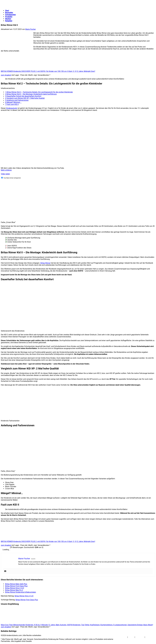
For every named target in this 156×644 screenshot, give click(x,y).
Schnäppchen (11, 15)
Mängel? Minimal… (13, 102)
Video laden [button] (5, 174)
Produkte (9, 17)
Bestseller (9, 13)
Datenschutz (150, 637)
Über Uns (123, 637)
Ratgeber (9, 21)
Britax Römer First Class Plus (27, 600)
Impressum (140, 637)
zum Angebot (6, 75)
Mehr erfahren (6, 170)
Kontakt (131, 637)
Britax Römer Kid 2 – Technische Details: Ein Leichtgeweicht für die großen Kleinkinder (39, 92)
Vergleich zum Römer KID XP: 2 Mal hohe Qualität (25, 98)
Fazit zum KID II (12, 104)
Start (7, 11)
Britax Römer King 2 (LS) (24, 596)
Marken (8, 19)
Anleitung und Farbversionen (17, 100)
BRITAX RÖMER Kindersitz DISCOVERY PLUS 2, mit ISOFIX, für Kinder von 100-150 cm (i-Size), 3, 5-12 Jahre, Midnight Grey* (48, 71)
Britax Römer (45, 263)
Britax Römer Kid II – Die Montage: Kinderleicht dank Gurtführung (31, 94)
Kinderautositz (12, 108)
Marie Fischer (30, 29)
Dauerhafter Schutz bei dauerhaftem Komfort (23, 96)
